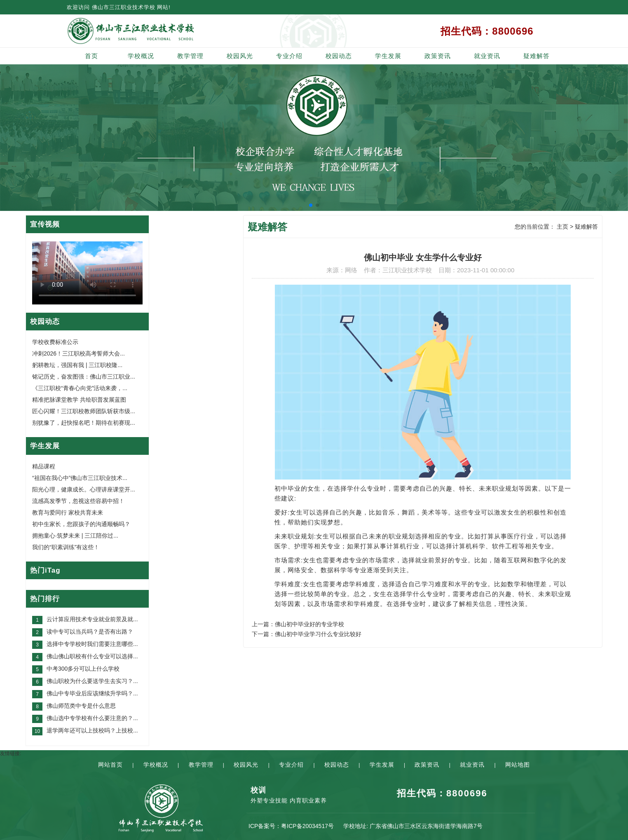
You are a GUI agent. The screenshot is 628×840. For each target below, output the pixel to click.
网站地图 (518, 765)
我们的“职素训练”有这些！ (66, 547)
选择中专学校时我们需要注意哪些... (92, 644)
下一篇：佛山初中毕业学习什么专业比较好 (307, 634)
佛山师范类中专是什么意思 (81, 706)
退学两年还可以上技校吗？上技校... (92, 730)
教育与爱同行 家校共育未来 (68, 512)
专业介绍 (289, 56)
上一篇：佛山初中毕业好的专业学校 (298, 624)
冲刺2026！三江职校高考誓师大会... (78, 353)
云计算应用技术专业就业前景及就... (92, 619)
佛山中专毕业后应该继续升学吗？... (92, 693)
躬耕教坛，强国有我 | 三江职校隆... (77, 365)
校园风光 (240, 56)
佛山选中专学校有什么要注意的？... (92, 718)
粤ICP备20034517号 (307, 826)
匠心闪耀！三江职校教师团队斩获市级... (84, 411)
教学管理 (190, 56)
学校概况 (141, 56)
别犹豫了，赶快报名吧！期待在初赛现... (84, 423)
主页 (562, 227)
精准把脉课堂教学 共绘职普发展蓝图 (79, 400)
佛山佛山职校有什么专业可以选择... (92, 656)
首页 (91, 56)
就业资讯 (487, 56)
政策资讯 (438, 56)
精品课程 (44, 466)
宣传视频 (45, 224)
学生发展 (388, 56)
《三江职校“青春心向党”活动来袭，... (80, 388)
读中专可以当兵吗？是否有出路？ (90, 632)
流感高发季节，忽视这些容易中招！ (78, 501)
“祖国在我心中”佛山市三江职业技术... (80, 478)
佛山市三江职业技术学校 (124, 7)
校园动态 (339, 56)
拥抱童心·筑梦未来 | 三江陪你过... (75, 536)
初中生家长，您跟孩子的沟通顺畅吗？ (81, 524)
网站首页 (110, 765)
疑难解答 (537, 56)
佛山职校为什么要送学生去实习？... (92, 681)
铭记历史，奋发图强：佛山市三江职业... (84, 377)
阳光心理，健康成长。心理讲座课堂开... (84, 489)
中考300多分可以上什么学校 (83, 669)
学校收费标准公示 (55, 342)
